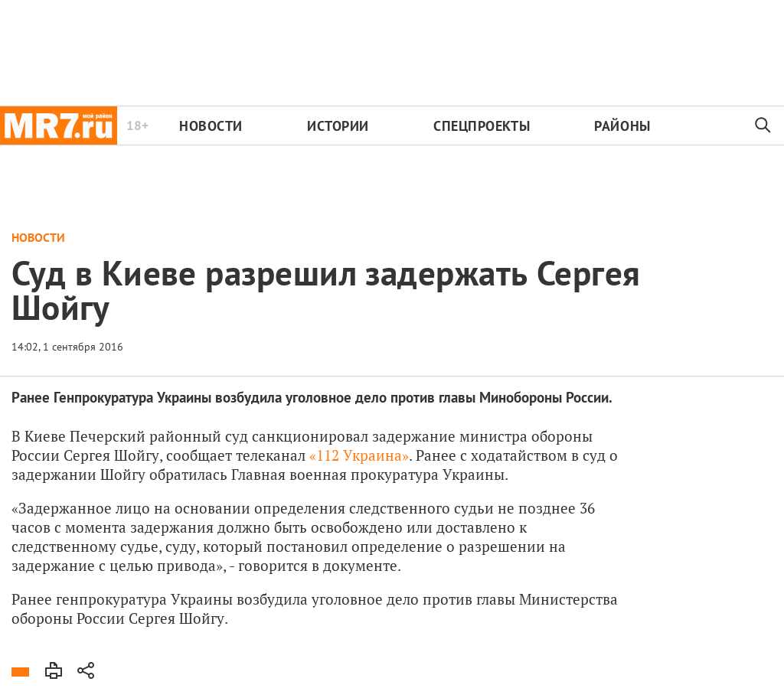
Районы (622, 126)
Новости (211, 126)
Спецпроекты (482, 126)
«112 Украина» (359, 455)
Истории (338, 126)
